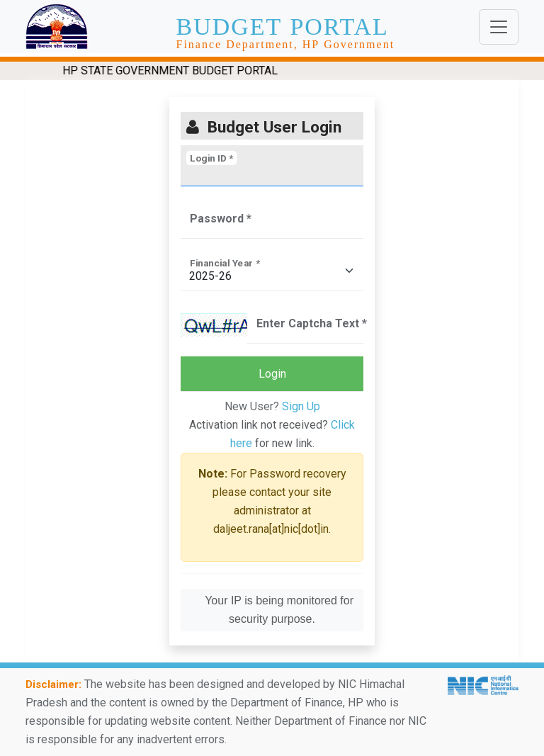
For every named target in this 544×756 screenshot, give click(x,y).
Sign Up (301, 406)
